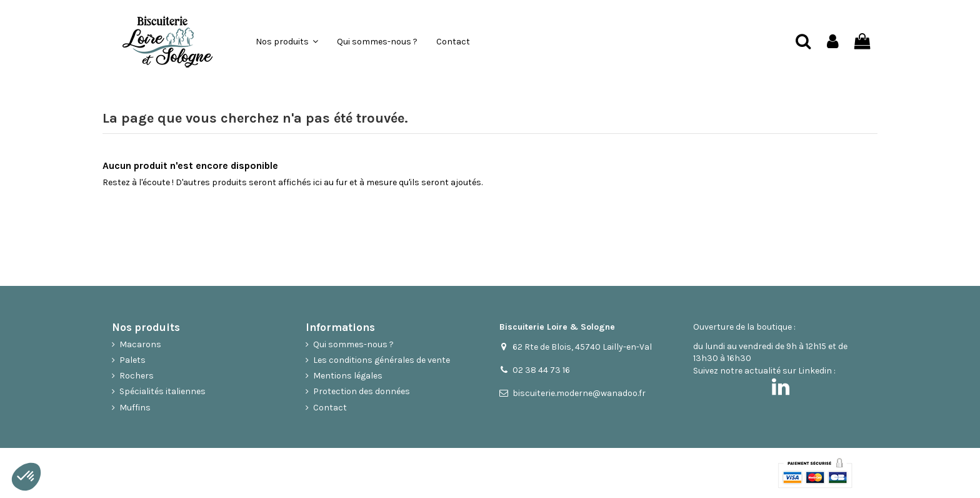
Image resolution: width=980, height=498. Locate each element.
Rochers (137, 376)
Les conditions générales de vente (382, 360)
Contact (330, 408)
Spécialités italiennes (162, 391)
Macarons (140, 344)
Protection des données (362, 391)
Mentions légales (348, 376)
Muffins (135, 408)
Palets (132, 360)
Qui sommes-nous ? (353, 344)
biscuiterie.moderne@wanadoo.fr (579, 393)
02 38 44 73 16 (541, 370)
